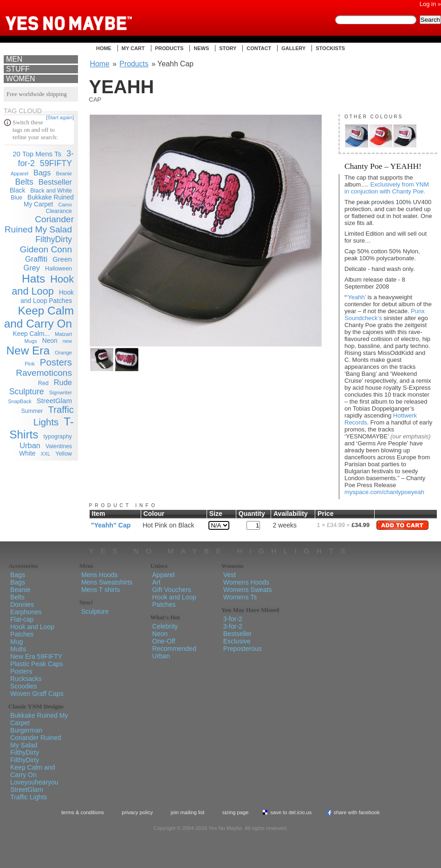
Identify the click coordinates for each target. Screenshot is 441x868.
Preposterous (243, 649)
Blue (16, 198)
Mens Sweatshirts (107, 582)
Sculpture (27, 392)
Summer (32, 411)
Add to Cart (402, 525)
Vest (230, 575)
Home (104, 48)
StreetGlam (54, 401)
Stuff (18, 69)
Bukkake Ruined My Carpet (49, 201)
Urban (30, 445)
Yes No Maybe (84, 16)
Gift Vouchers (172, 590)
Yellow (64, 454)
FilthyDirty (54, 239)
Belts (24, 182)
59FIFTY (56, 163)
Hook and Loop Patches (32, 630)
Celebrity (165, 626)
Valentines (59, 446)
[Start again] (60, 117)
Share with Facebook (357, 812)
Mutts (18, 649)
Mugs (31, 341)
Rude (63, 382)
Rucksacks (26, 679)
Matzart (63, 334)
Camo (65, 205)
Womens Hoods (246, 582)
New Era (28, 350)
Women (20, 79)
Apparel (19, 174)
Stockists (330, 48)
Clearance (59, 211)
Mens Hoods (100, 575)
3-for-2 (233, 619)
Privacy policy (137, 812)
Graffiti (36, 259)
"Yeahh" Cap (111, 525)
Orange (63, 353)
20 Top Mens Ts (37, 154)
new (67, 341)
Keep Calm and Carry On (39, 317)
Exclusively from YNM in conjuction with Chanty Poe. (387, 188)
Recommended (174, 649)
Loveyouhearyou (34, 782)
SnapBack (20, 401)
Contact (259, 48)
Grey (32, 268)
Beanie (64, 174)
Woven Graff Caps (37, 694)
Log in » (430, 4)
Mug (16, 642)
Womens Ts (240, 597)
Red (43, 383)
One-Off (164, 641)
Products (169, 48)
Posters (56, 362)
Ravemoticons (44, 373)
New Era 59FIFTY (36, 656)
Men (14, 59)
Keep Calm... (31, 334)
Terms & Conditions (83, 812)
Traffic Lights (29, 797)
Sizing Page (236, 812)
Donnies (22, 604)
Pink (30, 364)
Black (18, 190)
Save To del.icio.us (291, 812)
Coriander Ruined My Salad (39, 224)
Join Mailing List (188, 812)
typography (58, 437)
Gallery (293, 48)
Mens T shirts (101, 590)
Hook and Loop (43, 285)
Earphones (26, 612)
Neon (50, 341)
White (27, 453)
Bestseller (55, 182)
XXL (46, 454)
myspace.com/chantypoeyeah (384, 492)
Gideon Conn (46, 249)
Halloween (58, 269)
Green (62, 259)
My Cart (133, 48)
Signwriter (61, 392)
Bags (42, 173)
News (201, 48)
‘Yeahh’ (356, 297)
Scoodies (24, 686)
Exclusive (237, 641)
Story (228, 48)
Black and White (51, 191)
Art (156, 582)
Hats (33, 279)
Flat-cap (22, 619)
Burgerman (26, 730)
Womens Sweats (248, 590)
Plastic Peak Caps (37, 664)
